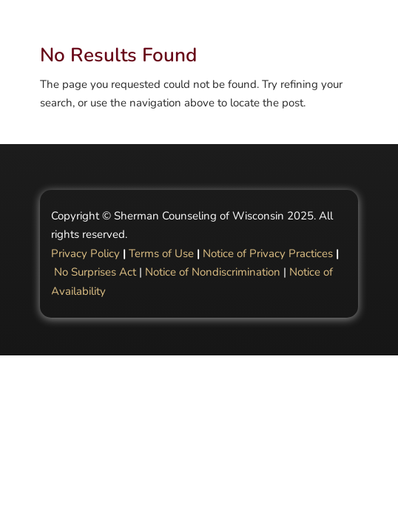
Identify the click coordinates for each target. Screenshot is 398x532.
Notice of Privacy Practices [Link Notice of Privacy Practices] (268, 253)
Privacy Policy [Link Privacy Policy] (85, 253)
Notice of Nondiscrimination (213, 272)
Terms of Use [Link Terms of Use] (161, 253)
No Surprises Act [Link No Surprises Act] (95, 272)
